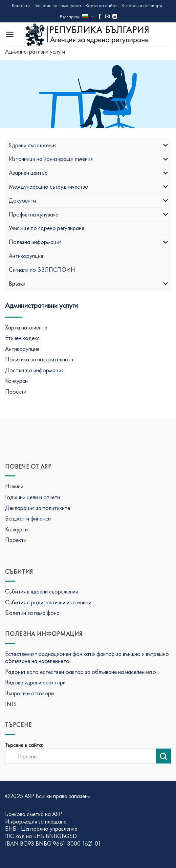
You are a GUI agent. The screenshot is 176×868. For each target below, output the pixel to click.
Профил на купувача (89, 214)
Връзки (89, 284)
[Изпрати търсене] (163, 756)
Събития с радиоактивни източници (48, 602)
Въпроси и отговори (142, 5)
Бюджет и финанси (28, 518)
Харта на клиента (26, 327)
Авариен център (89, 173)
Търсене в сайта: (24, 745)
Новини (14, 486)
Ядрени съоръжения (89, 145)
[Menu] (10, 34)
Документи (89, 200)
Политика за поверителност (39, 359)
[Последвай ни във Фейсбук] (100, 17)
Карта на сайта (101, 5)
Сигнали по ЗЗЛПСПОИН (42, 270)
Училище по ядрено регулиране (47, 228)
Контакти (21, 5)
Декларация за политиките (38, 508)
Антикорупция (26, 256)
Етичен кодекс (22, 338)
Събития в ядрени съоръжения (41, 591)
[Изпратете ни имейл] (107, 17)
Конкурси (16, 381)
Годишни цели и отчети (32, 497)
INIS (11, 704)
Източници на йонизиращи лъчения (89, 159)
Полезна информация (89, 242)
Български (77, 17)
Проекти (16, 391)
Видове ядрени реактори (35, 682)
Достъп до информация (34, 370)
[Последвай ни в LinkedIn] (115, 17)
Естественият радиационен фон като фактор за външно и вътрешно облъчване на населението (87, 657)
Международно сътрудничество (89, 186)
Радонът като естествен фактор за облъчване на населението (81, 672)
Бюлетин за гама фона (58, 5)
